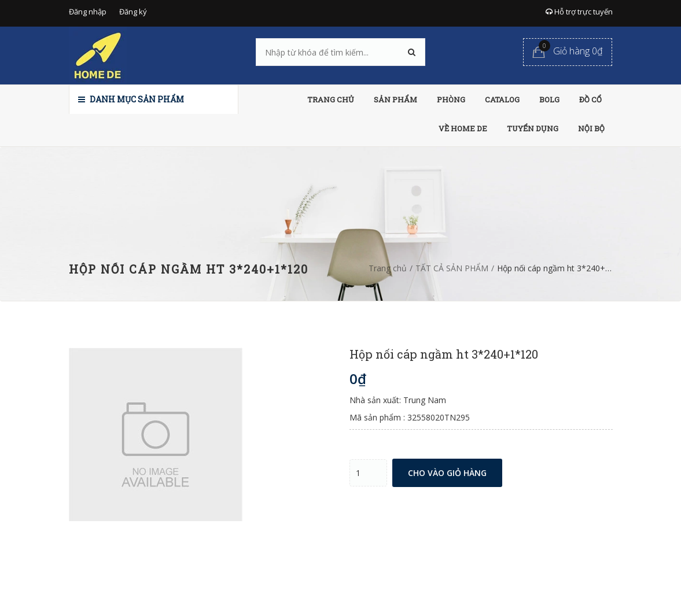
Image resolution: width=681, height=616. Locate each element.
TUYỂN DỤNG (533, 128)
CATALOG (502, 99)
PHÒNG (451, 99)
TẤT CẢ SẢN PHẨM (452, 268)
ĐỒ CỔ (590, 99)
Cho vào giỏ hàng (447, 473)
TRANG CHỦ (331, 99)
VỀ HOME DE (463, 128)
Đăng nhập (88, 12)
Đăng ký (133, 12)
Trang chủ (388, 268)
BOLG (549, 99)
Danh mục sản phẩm (131, 99)
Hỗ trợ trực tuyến (579, 12)
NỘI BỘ (591, 128)
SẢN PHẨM (395, 99)
